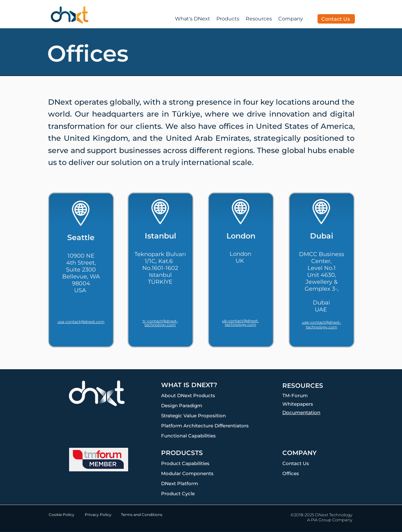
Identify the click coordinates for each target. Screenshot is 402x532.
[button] (259, 19)
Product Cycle (178, 494)
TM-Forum (295, 395)
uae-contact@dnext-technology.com (321, 325)
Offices (291, 473)
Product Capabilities (185, 463)
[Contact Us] (336, 19)
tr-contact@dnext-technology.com (160, 323)
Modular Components (187, 473)
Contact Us (296, 463)
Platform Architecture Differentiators (205, 426)
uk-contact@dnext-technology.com (241, 323)
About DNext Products (188, 395)
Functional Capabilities (188, 436)
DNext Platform (180, 483)
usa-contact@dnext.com (81, 322)
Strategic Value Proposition (193, 416)
